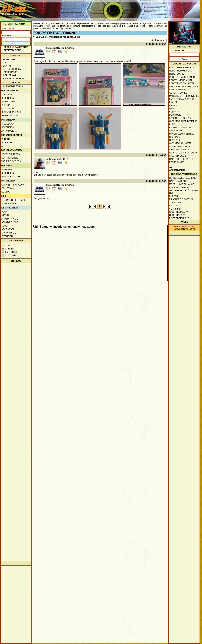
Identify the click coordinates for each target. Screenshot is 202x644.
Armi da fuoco (10, 222)
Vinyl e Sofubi (177, 90)
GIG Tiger (175, 140)
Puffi (172, 124)
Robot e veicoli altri (181, 83)
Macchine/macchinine (182, 134)
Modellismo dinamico (182, 184)
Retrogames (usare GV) (183, 178)
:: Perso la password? (15, 47)
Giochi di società (179, 156)
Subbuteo (175, 203)
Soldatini (175, 112)
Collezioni (8, 188)
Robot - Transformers (183, 77)
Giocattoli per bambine (183, 121)
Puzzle (173, 206)
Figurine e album (179, 187)
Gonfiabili (175, 209)
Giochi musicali (178, 215)
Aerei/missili (176, 131)
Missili (5, 215)
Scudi (5, 226)
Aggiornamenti (10, 204)
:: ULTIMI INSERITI (178, 51)
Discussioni (8, 95)
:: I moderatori (10, 72)
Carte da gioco (178, 181)
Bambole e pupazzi (180, 118)
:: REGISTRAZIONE (11, 50)
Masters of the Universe (184, 96)
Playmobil (175, 115)
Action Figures (178, 93)
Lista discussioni (157, 40)
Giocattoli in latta (180, 143)
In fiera (6, 105)
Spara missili (9, 233)
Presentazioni (10, 116)
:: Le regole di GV (11, 69)
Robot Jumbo (177, 74)
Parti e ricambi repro (182, 99)
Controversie (10, 158)
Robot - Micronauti (180, 80)
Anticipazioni (9, 131)
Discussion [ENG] (11, 112)
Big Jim (173, 102)
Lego (172, 109)
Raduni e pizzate (11, 177)
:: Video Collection (12, 78)
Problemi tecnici (11, 154)
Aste (4, 146)
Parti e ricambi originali (183, 87)
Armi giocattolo (179, 150)
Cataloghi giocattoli (182, 159)
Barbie (173, 105)
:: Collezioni (8, 75)
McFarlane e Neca (180, 146)
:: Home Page (8, 60)
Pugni (5, 212)
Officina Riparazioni (13, 185)
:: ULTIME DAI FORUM (12, 86)
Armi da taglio (10, 219)
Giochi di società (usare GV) (183, 192)
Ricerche (7, 143)
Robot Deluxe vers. (181, 71)
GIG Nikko (175, 137)
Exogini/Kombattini (180, 128)
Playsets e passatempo (183, 153)
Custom (6, 192)
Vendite (6, 139)
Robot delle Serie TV (182, 68)
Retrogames (177, 162)
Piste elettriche (179, 218)
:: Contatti (7, 66)
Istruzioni (7, 236)
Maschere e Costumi (181, 199)
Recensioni (8, 98)
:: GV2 (4, 63)
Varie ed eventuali (12, 161)
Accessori (8, 229)
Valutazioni (8, 102)
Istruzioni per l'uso (13, 200)
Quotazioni (8, 109)
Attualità (7, 170)
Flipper (174, 196)
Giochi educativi (179, 212)
